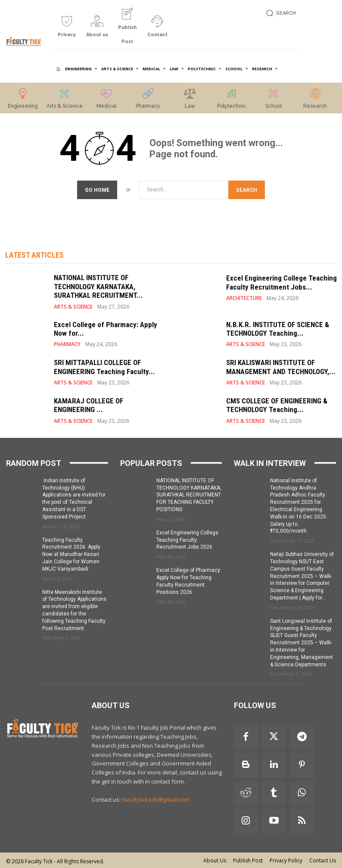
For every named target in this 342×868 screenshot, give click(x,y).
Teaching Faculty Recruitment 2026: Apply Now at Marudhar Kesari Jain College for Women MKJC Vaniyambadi (71, 553)
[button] (280, 13)
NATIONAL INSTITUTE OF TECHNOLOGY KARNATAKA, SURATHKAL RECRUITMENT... (98, 285)
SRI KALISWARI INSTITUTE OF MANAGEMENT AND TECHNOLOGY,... (281, 365)
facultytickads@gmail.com (155, 798)
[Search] (247, 189)
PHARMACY (67, 343)
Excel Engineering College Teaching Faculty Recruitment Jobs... (281, 281)
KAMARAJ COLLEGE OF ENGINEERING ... (89, 404)
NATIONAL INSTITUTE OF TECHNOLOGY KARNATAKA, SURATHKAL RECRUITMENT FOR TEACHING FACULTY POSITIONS (189, 494)
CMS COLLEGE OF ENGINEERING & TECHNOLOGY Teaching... (277, 404)
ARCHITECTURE (244, 297)
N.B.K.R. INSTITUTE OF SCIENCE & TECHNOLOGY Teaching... (278, 328)
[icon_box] (67, 30)
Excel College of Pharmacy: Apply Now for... (106, 328)
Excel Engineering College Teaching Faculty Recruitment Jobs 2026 (187, 539)
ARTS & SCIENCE (73, 306)
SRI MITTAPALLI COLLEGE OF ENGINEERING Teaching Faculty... (104, 365)
